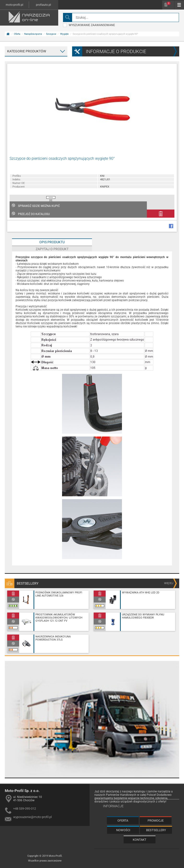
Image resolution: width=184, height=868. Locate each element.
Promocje (156, 821)
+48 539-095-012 (25, 809)
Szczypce (51, 34)
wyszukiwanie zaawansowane (89, 25)
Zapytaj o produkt (52, 249)
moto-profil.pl (14, 5)
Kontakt (140, 840)
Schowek (169, 3)
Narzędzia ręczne (33, 34)
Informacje (113, 806)
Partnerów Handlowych (121, 795)
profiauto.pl (43, 5)
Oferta (17, 34)
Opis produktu (52, 242)
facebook (171, 226)
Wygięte (64, 34)
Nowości (123, 830)
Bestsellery (156, 830)
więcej (169, 583)
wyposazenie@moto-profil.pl (32, 817)
